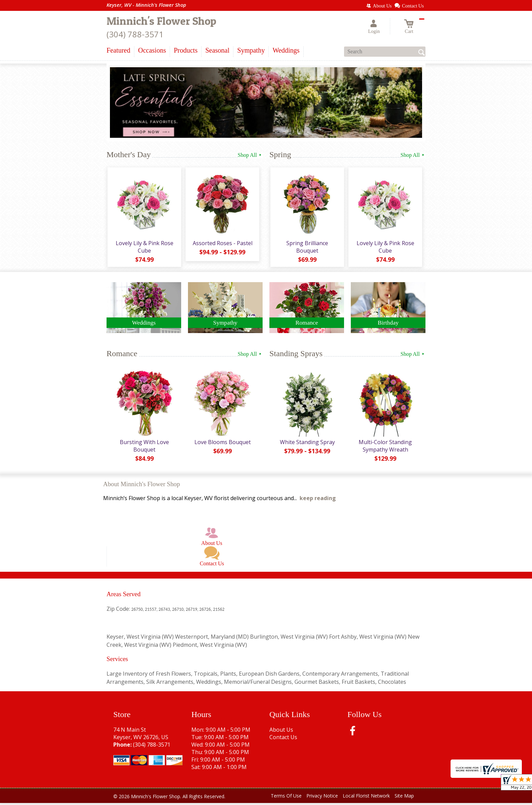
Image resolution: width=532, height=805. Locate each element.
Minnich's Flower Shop (161, 21)
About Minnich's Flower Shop (141, 486)
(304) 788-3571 (135, 34)
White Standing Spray (307, 444)
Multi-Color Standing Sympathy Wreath (385, 448)
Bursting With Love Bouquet (144, 448)
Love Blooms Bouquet (222, 444)
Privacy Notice (322, 798)
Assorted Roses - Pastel (222, 244)
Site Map (404, 798)
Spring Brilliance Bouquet (307, 248)
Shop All (250, 155)
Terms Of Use (286, 798)
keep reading (318, 500)
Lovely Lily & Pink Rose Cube (144, 248)
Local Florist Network (366, 798)
